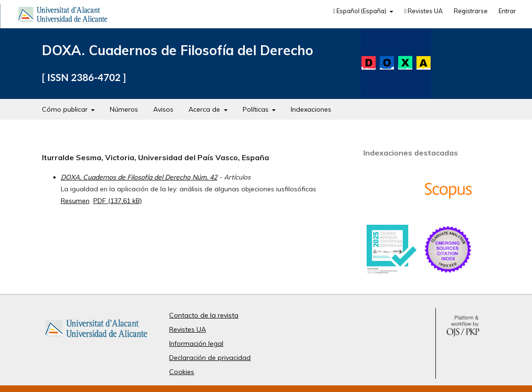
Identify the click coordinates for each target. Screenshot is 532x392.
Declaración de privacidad (210, 358)
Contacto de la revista (204, 315)
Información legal (196, 343)
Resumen (75, 201)
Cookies (182, 372)
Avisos (163, 109)
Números (124, 109)
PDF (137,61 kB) (118, 201)
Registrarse (471, 11)
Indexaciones (311, 109)
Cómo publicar (66, 109)
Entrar (507, 11)
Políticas (257, 109)
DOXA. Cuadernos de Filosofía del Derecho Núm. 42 (139, 177)
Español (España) (360, 11)
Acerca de (205, 109)
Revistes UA (423, 11)
